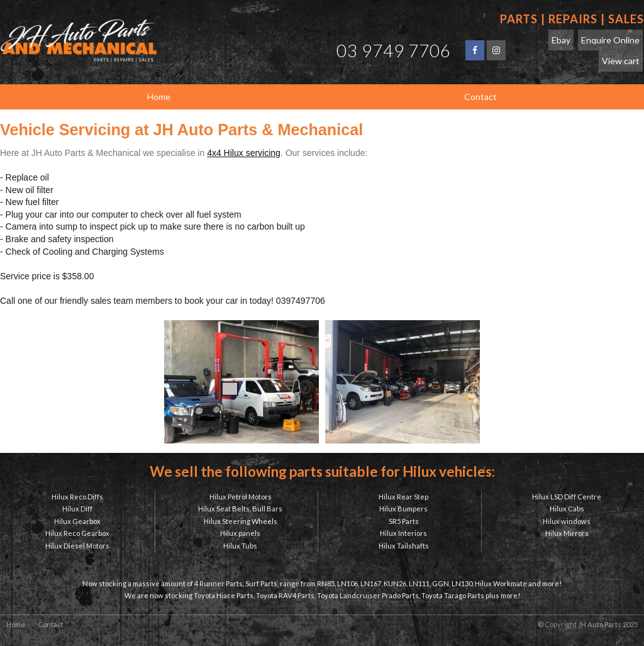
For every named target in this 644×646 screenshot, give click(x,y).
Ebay (561, 40)
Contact (51, 624)
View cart (621, 61)
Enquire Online (610, 40)
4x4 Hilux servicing (244, 153)
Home (16, 624)
